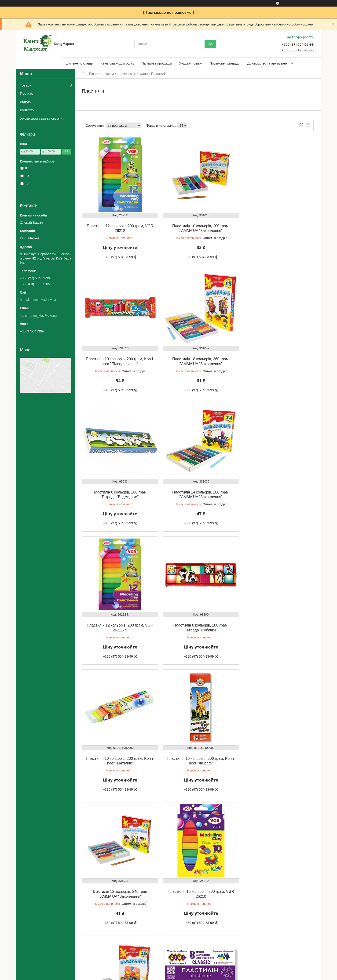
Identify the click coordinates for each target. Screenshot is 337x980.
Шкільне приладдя (80, 63)
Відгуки (26, 102)
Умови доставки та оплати (41, 118)
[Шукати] (210, 44)
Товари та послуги (102, 74)
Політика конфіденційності (196, 976)
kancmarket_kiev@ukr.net (39, 316)
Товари (26, 85)
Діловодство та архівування (268, 63)
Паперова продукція (157, 63)
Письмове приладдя (225, 63)
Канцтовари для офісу (118, 63)
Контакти (27, 110)
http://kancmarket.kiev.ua (38, 300)
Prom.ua (190, 971)
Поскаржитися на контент (160, 976)
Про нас (26, 93)
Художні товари (191, 63)
